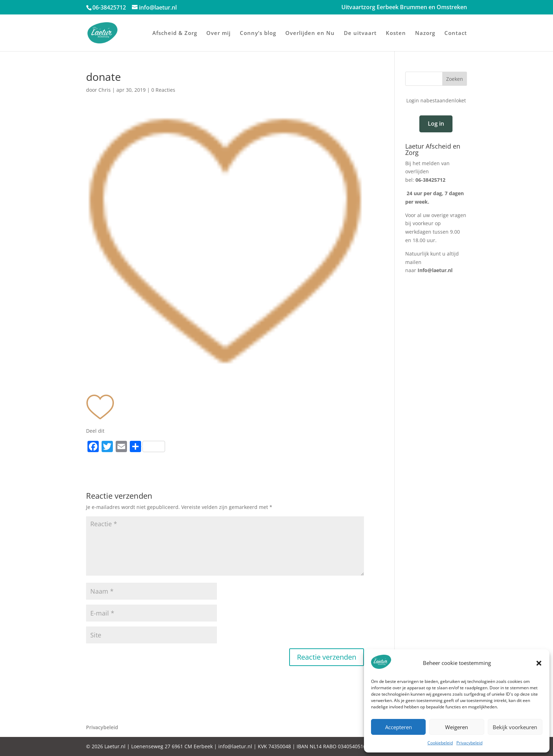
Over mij (218, 33)
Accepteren (399, 727)
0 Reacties (163, 90)
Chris (105, 90)
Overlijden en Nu (310, 33)
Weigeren (457, 727)
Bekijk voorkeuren (515, 727)
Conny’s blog (258, 33)
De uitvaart (360, 33)
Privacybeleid (469, 743)
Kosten (396, 33)
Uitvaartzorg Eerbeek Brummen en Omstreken (404, 8)
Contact (456, 33)
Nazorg (425, 33)
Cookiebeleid (440, 743)
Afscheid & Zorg (175, 33)
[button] (539, 663)
